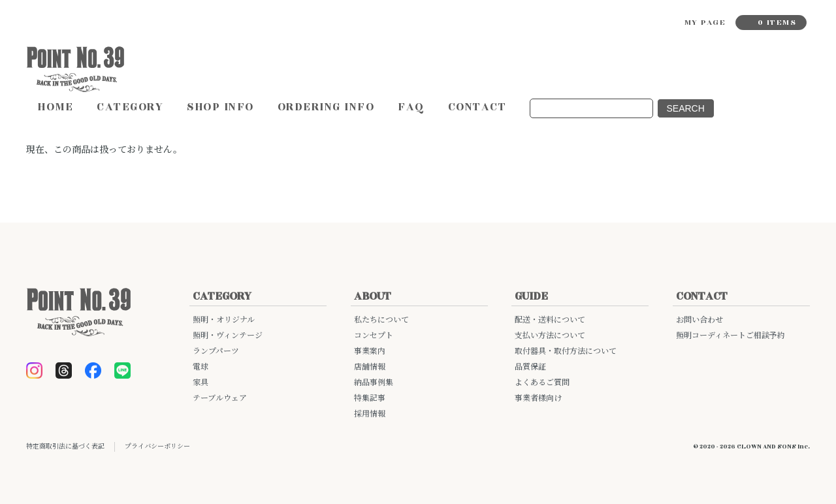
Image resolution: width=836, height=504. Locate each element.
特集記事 (370, 399)
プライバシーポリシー (157, 447)
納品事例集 (374, 383)
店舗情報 (370, 367)
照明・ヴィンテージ (228, 336)
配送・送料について (550, 320)
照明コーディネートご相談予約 (731, 336)
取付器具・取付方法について (566, 352)
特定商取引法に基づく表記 (65, 447)
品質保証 (530, 367)
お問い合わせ (699, 320)
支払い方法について (550, 336)
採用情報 (370, 414)
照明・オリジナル (224, 320)
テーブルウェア (220, 399)
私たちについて (381, 320)
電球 (201, 367)
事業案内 (370, 352)
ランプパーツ (216, 352)
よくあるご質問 (542, 383)
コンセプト (374, 336)
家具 (201, 383)
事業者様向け (538, 399)
